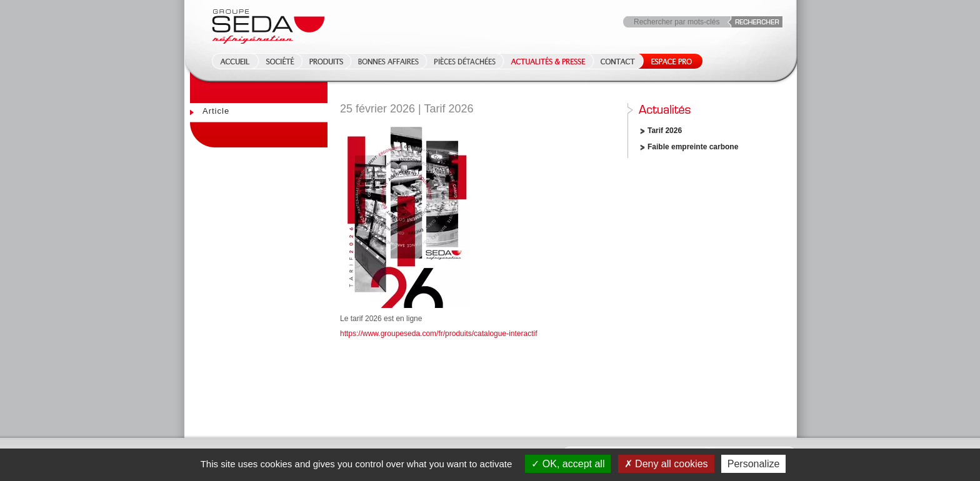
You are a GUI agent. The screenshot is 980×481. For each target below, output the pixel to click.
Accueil (231, 61)
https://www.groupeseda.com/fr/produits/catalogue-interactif (439, 334)
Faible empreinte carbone (693, 147)
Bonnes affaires (388, 61)
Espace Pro (669, 61)
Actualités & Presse (548, 61)
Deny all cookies (666, 464)
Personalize (754, 464)
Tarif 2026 (665, 131)
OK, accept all (568, 464)
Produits (326, 61)
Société (280, 61)
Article (216, 111)
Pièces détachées (465, 61)
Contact (618, 61)
